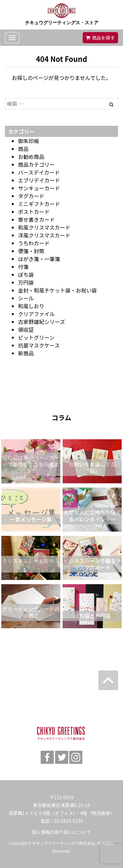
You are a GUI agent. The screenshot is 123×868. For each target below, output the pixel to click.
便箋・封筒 (31, 251)
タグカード (31, 196)
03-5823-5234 (68, 821)
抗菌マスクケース (39, 345)
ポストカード (34, 212)
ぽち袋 (26, 274)
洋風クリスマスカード (44, 235)
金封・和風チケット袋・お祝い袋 (57, 290)
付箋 (23, 267)
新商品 (26, 353)
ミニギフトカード (39, 204)
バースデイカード (39, 172)
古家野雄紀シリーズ (41, 322)
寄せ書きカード (36, 219)
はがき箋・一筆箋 (39, 259)
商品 (23, 149)
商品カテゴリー (36, 164)
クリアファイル (36, 314)
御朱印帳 (29, 141)
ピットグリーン (36, 337)
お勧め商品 (31, 157)
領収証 (26, 330)
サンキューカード (39, 188)
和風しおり (31, 306)
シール (26, 298)
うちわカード (34, 243)
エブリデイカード (39, 180)
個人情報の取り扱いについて (62, 832)
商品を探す (103, 38)
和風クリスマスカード (44, 227)
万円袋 (26, 282)
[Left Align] (111, 104)
